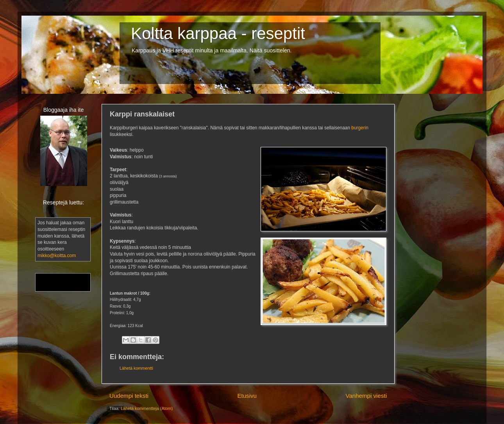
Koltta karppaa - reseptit (218, 33)
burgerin (360, 128)
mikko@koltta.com (57, 256)
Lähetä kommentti (136, 368)
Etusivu (247, 396)
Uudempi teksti (129, 396)
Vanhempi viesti (366, 396)
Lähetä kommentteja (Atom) (147, 408)
